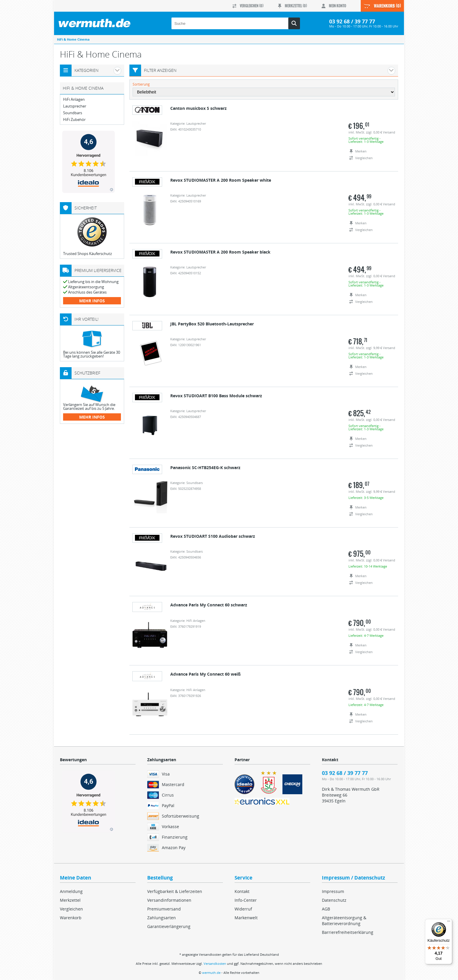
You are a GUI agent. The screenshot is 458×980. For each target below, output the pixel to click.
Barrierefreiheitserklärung (348, 932)
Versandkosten (215, 963)
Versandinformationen (169, 900)
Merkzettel (70, 900)
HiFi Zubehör (74, 120)
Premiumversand (164, 909)
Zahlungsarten (162, 918)
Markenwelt (246, 918)
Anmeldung (71, 891)
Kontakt (242, 891)
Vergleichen (71, 909)
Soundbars (73, 113)
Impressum (333, 891)
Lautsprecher (75, 106)
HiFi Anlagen (74, 99)
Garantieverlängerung (169, 926)
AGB (326, 909)
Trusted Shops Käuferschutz (87, 254)
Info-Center (246, 900)
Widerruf (243, 909)
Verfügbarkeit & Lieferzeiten (175, 891)
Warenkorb (71, 918)
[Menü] (449, 922)
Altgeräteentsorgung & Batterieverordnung (344, 921)
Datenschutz (334, 900)
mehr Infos (92, 301)
